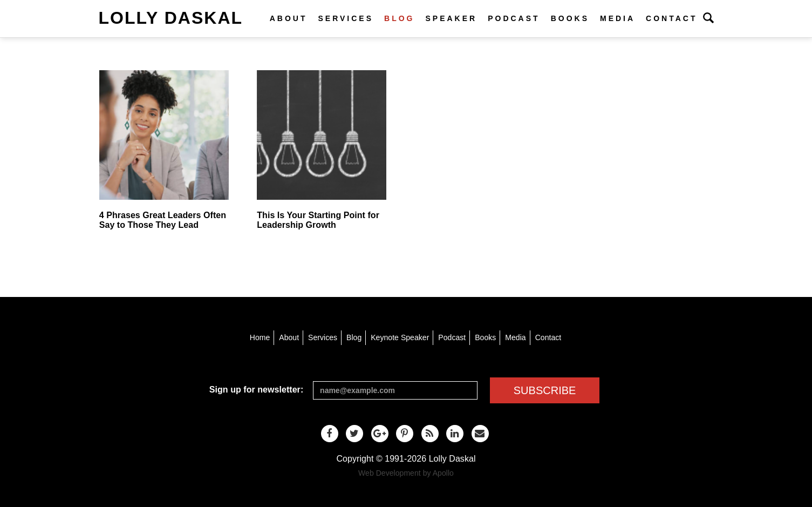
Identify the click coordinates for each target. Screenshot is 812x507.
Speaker (451, 18)
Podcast (514, 18)
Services (346, 18)
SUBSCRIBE (545, 390)
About (289, 18)
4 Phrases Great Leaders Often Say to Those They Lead (163, 220)
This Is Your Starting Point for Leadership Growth (318, 220)
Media (617, 18)
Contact (671, 18)
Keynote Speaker (400, 337)
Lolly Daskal (171, 18)
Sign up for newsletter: (256, 390)
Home (260, 337)
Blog (399, 18)
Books (570, 18)
